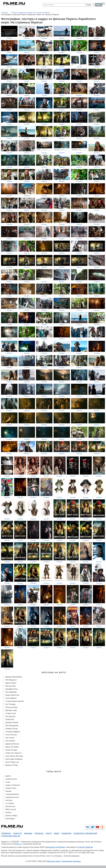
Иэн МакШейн (11, 692)
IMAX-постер (11, 809)
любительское (11, 779)
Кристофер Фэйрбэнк (14, 759)
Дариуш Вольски (12, 744)
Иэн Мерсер (10, 716)
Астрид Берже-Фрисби (15, 701)
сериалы (39, 833)
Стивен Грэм (11, 713)
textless (8, 812)
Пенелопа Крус (12, 707)
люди (57, 833)
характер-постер (12, 797)
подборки (66, 833)
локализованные (12, 794)
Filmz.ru (18, 844)
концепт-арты (11, 788)
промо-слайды (11, 816)
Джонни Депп (11, 683)
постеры (9, 800)
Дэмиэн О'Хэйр (12, 765)
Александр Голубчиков (55, 847)
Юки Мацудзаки (12, 726)
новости (17, 833)
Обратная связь (53, 861)
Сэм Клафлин (11, 698)
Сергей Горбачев (85, 847)
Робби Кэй (10, 719)
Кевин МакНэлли (12, 695)
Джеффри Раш (12, 689)
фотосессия (10, 806)
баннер (8, 791)
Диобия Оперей (12, 723)
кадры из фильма (13, 785)
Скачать (9, 38)
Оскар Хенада (11, 750)
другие (8, 776)
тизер (8, 782)
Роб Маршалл (11, 680)
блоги (49, 833)
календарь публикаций (85, 833)
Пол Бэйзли (10, 741)
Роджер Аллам (12, 729)
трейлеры (6, 833)
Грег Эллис (10, 738)
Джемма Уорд (11, 710)
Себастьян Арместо (14, 753)
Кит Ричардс (11, 704)
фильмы (28, 833)
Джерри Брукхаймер (14, 677)
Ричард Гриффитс (13, 732)
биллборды (10, 819)
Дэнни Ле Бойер (12, 747)
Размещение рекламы (71, 861)
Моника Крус (11, 686)
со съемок (10, 803)
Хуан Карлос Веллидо (14, 756)
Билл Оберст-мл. (12, 762)
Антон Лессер (11, 735)
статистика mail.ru (11, 836)
